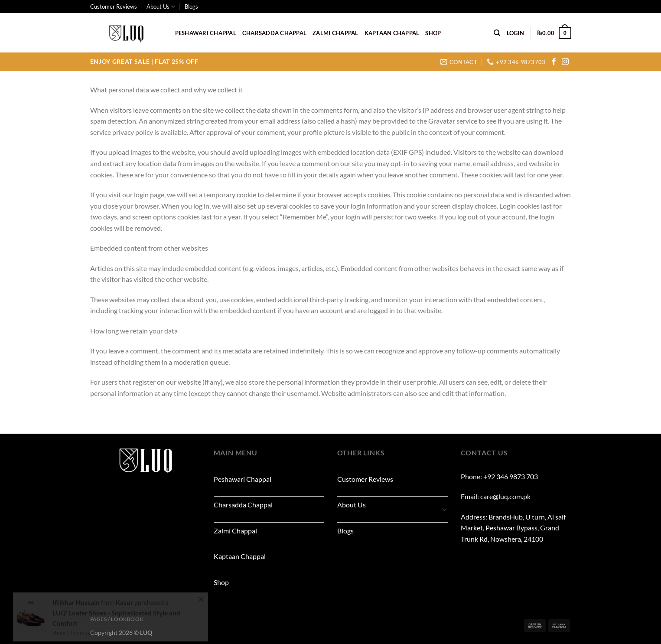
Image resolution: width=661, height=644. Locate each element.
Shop (433, 33)
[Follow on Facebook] (554, 62)
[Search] (497, 33)
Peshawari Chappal (206, 33)
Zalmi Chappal (335, 33)
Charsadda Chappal (274, 33)
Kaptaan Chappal (392, 33)
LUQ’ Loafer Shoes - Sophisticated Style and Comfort (116, 601)
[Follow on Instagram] (565, 62)
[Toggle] (444, 509)
